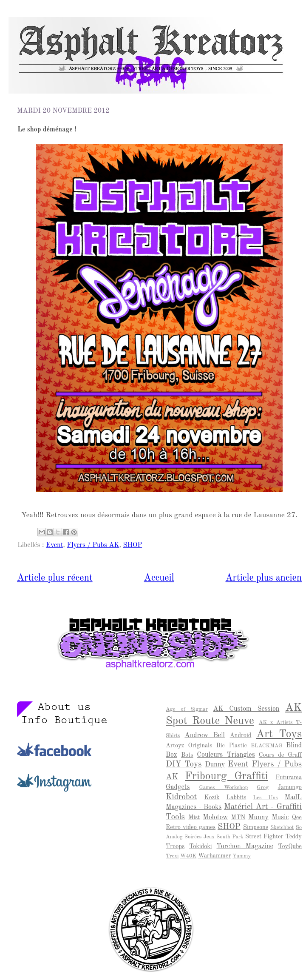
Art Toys (279, 734)
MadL (293, 798)
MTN (238, 818)
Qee (297, 818)
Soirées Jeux (200, 837)
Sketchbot (282, 828)
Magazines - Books (194, 807)
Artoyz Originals (189, 746)
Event (54, 545)
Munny (258, 818)
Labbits (237, 798)
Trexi (172, 856)
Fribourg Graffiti (227, 776)
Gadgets (178, 787)
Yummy (242, 856)
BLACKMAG (266, 746)
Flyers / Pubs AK (93, 545)
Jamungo (290, 787)
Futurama (289, 778)
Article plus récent (55, 578)
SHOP (133, 545)
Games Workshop (223, 788)
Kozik (212, 798)
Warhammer (215, 856)
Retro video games (191, 827)
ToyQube (290, 846)
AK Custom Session (246, 709)
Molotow (215, 818)
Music (280, 818)
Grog (263, 788)
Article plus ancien (264, 578)
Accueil (159, 578)
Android (241, 735)
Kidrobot (181, 797)
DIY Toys (184, 764)
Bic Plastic (232, 746)
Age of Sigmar (187, 709)
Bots (187, 755)
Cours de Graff (280, 755)
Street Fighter (264, 837)
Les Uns (266, 798)
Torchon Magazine (245, 846)
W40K (188, 856)
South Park (230, 837)
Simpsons (256, 827)
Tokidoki (201, 846)
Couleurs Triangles (226, 755)
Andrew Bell (205, 735)
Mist (194, 818)
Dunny (215, 765)
